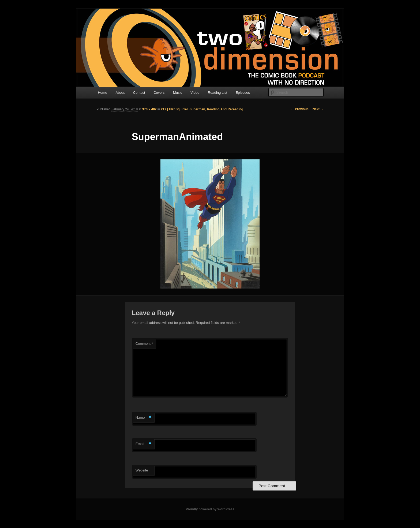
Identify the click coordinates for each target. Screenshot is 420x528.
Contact (139, 93)
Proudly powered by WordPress (210, 509)
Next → (318, 109)
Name (143, 418)
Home (102, 93)
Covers (159, 93)
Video (195, 93)
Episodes (243, 93)
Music (178, 93)
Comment (144, 344)
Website (142, 470)
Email (143, 444)
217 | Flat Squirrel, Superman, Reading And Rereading (202, 109)
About (120, 93)
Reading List (217, 93)
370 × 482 (149, 109)
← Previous (300, 109)
